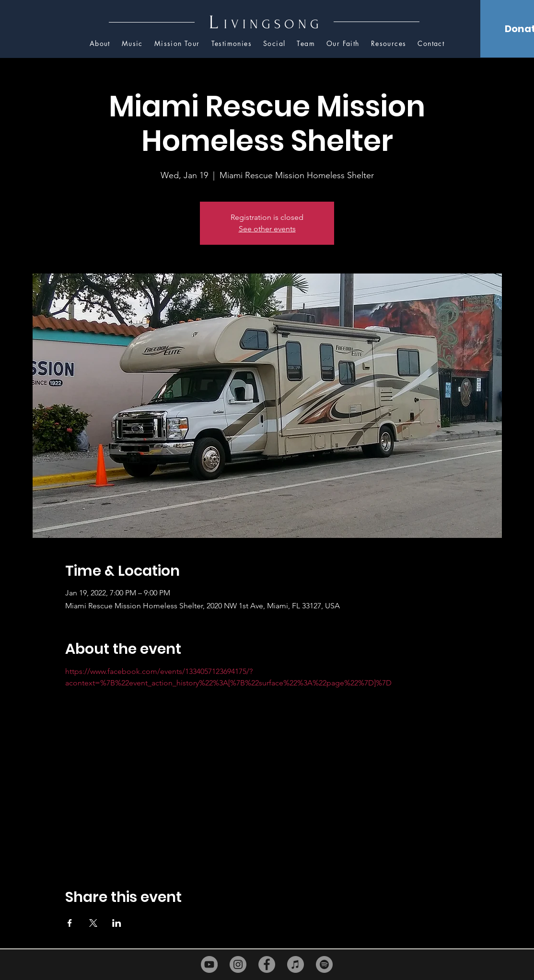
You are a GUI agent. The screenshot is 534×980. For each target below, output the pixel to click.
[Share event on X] (93, 923)
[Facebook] (267, 964)
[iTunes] (296, 964)
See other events (267, 229)
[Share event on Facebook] (70, 923)
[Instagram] (238, 964)
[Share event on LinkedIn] (117, 923)
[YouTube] (209, 964)
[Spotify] (324, 964)
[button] (389, 44)
